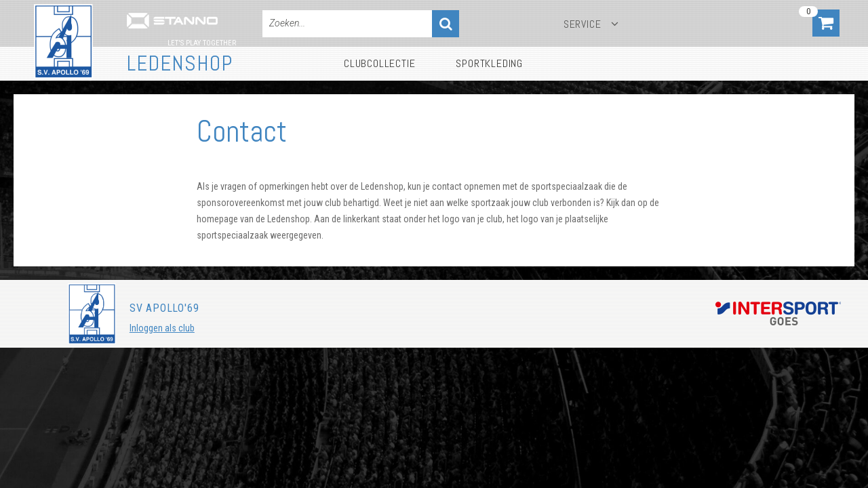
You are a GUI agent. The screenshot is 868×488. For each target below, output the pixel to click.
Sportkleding (489, 63)
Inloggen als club (162, 328)
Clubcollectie (379, 63)
